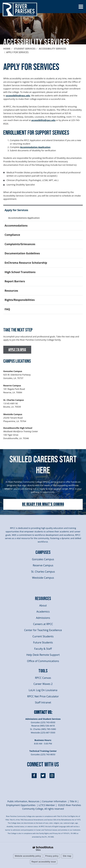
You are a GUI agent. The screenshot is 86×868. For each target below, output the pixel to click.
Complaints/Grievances (20, 244)
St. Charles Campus (43, 572)
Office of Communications (43, 661)
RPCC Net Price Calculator (43, 696)
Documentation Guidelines (22, 253)
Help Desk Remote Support (43, 655)
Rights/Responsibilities (20, 300)
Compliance (12, 235)
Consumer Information (55, 801)
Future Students (43, 642)
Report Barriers (15, 281)
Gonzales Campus (43, 559)
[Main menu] (81, 7)
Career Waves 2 (43, 684)
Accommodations (16, 226)
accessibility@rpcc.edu (18, 96)
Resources (11, 291)
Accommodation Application (35, 147)
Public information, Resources (24, 801)
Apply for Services (16, 210)
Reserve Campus (43, 565)
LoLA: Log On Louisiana (43, 690)
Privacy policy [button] (52, 856)
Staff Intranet (43, 702)
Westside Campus (43, 578)
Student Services (25, 49)
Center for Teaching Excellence (43, 630)
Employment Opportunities (21, 805)
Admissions (43, 618)
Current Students (43, 636)
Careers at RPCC (43, 624)
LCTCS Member (47, 805)
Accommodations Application (24, 218)
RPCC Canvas (43, 678)
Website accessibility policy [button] (28, 856)
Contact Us (43, 712)
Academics (43, 612)
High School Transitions (20, 272)
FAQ (7, 309)
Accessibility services (52, 49)
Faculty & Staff (43, 649)
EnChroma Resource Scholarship (26, 263)
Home (7, 49)
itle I (73, 801)
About (43, 605)
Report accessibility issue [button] (44, 862)
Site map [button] (67, 856)
